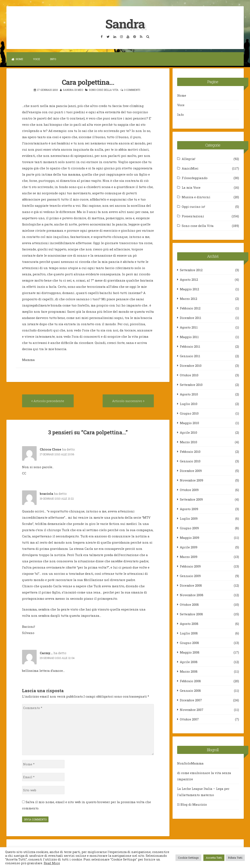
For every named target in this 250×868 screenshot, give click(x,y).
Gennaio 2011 (190, 356)
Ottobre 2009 (189, 490)
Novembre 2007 (192, 709)
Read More (52, 863)
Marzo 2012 (188, 298)
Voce (37, 59)
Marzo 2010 (188, 442)
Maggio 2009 (190, 537)
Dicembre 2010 (191, 365)
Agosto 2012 (189, 279)
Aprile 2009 (189, 547)
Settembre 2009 (191, 499)
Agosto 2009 (189, 509)
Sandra (125, 24)
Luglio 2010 (189, 404)
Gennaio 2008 (190, 690)
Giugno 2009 (189, 528)
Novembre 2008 (192, 595)
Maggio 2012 (189, 289)
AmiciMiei (190, 168)
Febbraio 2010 (190, 451)
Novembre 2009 (192, 480)
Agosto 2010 (189, 394)
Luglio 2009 (189, 518)
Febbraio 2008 (190, 681)
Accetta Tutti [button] (214, 858)
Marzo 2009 (189, 557)
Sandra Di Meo (73, 90)
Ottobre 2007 (189, 719)
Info (53, 59)
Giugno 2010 (189, 413)
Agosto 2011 (189, 327)
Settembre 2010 (191, 384)
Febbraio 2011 (190, 346)
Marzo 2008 (189, 671)
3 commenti (132, 90)
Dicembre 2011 (191, 318)
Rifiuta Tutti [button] (235, 858)
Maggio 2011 (189, 337)
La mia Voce (191, 187)
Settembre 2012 (191, 270)
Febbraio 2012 (190, 308)
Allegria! (188, 159)
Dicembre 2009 (191, 470)
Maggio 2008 (190, 652)
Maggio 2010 (189, 423)
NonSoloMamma (190, 763)
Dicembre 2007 (191, 700)
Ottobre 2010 (189, 375)
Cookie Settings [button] (188, 858)
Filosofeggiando (195, 178)
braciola (46, 493)
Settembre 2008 (191, 614)
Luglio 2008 (189, 633)
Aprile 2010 (188, 432)
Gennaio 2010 (190, 461)
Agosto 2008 (189, 623)
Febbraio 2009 (190, 566)
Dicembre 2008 (191, 585)
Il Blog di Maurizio (192, 804)
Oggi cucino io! (193, 206)
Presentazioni (193, 216)
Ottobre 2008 (189, 604)
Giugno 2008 (189, 643)
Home (17, 59)
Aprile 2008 (189, 662)
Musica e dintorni (196, 197)
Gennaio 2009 (190, 576)
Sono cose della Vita (104, 90)
